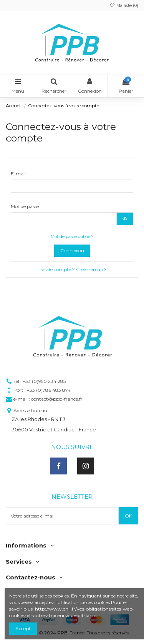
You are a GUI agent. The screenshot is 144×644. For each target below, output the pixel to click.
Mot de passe (25, 206)
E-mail (18, 174)
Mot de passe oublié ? (72, 237)
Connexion (72, 250)
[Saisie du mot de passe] (64, 219)
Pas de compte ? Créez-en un (72, 269)
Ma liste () (124, 5)
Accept (23, 628)
